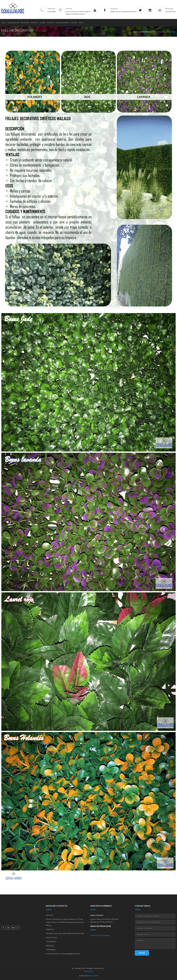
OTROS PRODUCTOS (148, 32)
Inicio (4, 23)
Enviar (142, 953)
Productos (25, 23)
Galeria (74, 23)
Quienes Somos (13, 23)
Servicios (34, 23)
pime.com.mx (93, 976)
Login (81, 23)
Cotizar (42, 23)
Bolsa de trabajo (63, 23)
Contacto (51, 23)
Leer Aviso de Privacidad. (100, 935)
